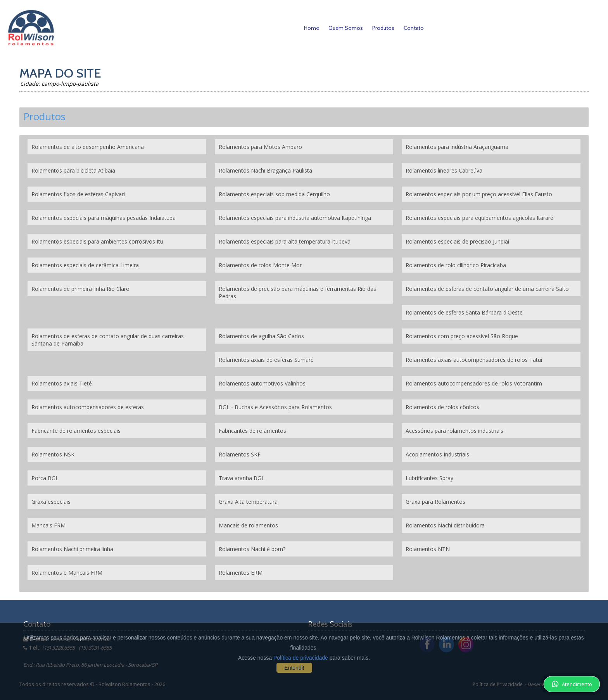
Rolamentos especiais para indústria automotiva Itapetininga (295, 218)
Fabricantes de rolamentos (252, 431)
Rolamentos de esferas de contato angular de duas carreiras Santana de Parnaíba (108, 340)
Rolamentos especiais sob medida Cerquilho (274, 194)
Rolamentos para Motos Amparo (260, 147)
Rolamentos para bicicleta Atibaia (73, 170)
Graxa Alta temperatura (248, 502)
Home (312, 28)
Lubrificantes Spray (429, 478)
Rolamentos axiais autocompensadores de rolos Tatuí (474, 360)
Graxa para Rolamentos (435, 502)
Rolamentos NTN (428, 549)
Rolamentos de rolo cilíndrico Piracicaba (456, 265)
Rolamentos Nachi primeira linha (72, 549)
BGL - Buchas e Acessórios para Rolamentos (275, 407)
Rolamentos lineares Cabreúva (444, 170)
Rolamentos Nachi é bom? (252, 549)
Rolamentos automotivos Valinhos (262, 383)
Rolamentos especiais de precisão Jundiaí (457, 241)
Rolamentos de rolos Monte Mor (260, 265)
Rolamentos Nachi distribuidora (445, 525)
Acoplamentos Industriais (437, 454)
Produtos (383, 28)
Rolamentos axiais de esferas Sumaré (266, 360)
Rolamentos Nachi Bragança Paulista (265, 170)
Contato (414, 28)
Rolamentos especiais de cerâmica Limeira (85, 265)
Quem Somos (346, 28)
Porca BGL (45, 478)
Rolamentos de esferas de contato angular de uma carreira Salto (487, 289)
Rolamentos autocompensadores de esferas (88, 407)
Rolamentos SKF (240, 454)
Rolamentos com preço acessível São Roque (462, 336)
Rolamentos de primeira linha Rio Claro (80, 289)
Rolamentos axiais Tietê (62, 383)
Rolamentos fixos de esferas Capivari (78, 194)
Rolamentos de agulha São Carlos (261, 336)
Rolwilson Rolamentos (125, 684)
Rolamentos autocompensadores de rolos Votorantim (474, 383)
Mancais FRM (48, 525)
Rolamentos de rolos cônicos (442, 407)
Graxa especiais (51, 502)
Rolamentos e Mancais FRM (67, 573)
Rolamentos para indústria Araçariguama (457, 147)
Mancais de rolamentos (248, 525)
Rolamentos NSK (53, 454)
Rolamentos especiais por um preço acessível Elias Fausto (479, 194)
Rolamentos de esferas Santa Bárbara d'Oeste (464, 312)
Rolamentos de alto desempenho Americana (88, 147)
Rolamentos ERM (241, 573)
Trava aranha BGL (242, 478)
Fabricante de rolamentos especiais (76, 431)
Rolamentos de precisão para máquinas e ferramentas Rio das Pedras (297, 292)
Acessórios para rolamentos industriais (454, 431)
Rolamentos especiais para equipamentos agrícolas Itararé (479, 218)
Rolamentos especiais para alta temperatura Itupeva (285, 241)
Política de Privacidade (498, 684)
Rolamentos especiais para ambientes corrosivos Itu (97, 241)
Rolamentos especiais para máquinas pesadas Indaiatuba (104, 218)
